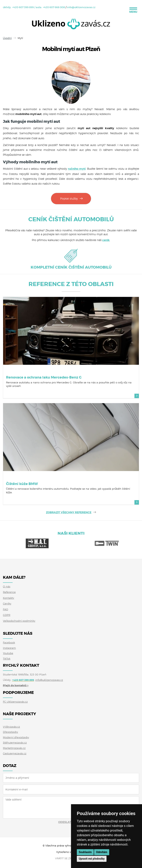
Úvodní (7, 38)
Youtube (8, 653)
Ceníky (7, 603)
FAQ (6, 609)
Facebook (9, 642)
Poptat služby (69, 198)
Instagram (9, 648)
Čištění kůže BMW (22, 484)
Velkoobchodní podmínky (19, 621)
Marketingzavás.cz (14, 748)
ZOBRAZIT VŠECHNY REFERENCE (69, 512)
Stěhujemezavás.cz (15, 743)
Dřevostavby (10, 732)
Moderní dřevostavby (16, 737)
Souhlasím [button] (85, 852)
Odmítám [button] (102, 852)
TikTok (7, 659)
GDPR (7, 615)
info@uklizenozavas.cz (81, 7)
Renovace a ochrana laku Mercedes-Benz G (44, 377)
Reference (9, 592)
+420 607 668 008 (54, 7)
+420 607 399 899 (23, 7)
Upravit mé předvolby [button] (92, 859)
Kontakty (9, 598)
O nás (7, 586)
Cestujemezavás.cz (15, 753)
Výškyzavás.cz (11, 727)
